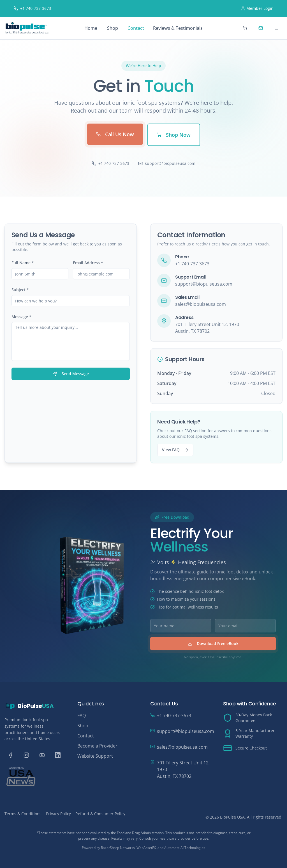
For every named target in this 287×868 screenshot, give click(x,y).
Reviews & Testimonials (178, 28)
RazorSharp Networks (118, 848)
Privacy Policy (58, 814)
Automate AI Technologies (185, 848)
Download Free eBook (216, 643)
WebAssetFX (146, 848)
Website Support (95, 756)
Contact (136, 28)
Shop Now (174, 135)
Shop (113, 28)
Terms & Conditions (23, 814)
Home (91, 28)
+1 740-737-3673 (110, 163)
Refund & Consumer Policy (100, 814)
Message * (21, 317)
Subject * (20, 290)
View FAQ (175, 453)
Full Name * (23, 263)
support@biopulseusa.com (167, 163)
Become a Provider (97, 746)
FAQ (82, 716)
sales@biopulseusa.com (201, 305)
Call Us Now (115, 134)
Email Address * (88, 263)
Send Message (71, 374)
